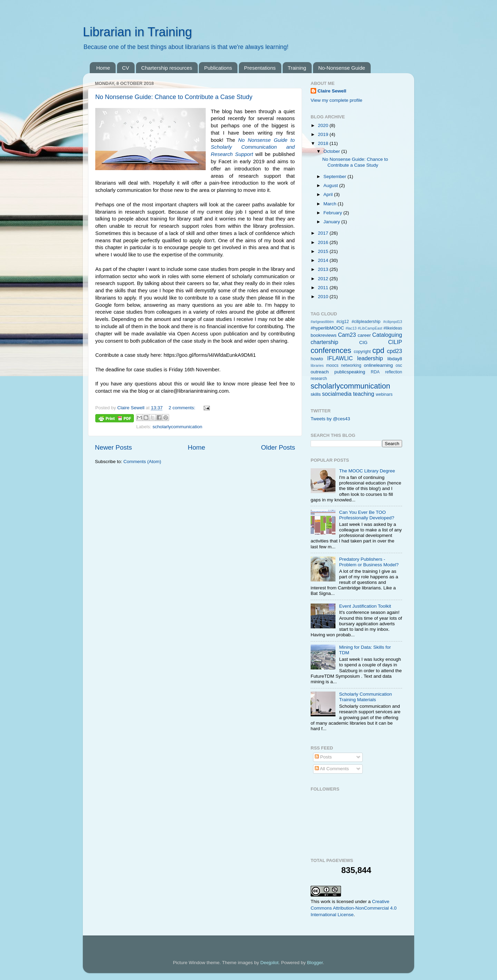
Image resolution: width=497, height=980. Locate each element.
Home (103, 68)
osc (399, 365)
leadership (370, 358)
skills (316, 394)
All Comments (332, 769)
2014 (324, 260)
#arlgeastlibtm (322, 322)
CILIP (395, 342)
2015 (324, 251)
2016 (324, 242)
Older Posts (278, 447)
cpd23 (394, 351)
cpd (378, 350)
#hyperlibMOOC (327, 328)
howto (317, 359)
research (319, 379)
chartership (324, 342)
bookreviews (324, 335)
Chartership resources (167, 68)
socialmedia (337, 394)
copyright (362, 352)
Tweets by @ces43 (330, 419)
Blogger (315, 963)
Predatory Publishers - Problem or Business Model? (369, 562)
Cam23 (347, 335)
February (333, 213)
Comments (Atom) (143, 462)
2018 (324, 143)
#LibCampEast (370, 328)
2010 (324, 297)
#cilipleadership (366, 322)
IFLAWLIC (340, 358)
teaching (364, 394)
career (364, 335)
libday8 (395, 359)
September (335, 177)
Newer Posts (113, 447)
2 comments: (182, 408)
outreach (320, 372)
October (332, 151)
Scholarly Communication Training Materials (365, 697)
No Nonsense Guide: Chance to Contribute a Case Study (174, 97)
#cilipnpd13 (393, 322)
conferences (331, 350)
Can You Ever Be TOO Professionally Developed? (367, 515)
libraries (317, 365)
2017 (324, 233)
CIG (363, 342)
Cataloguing (387, 335)
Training (297, 68)
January (332, 222)
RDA (375, 372)
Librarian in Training (137, 32)
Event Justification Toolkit (365, 606)
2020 (324, 125)
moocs (332, 365)
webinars (384, 394)
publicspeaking (350, 372)
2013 (324, 269)
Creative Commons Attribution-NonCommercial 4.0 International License (354, 908)
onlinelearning (378, 365)
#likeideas (393, 328)
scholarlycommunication (177, 427)
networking (351, 365)
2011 (324, 288)
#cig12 (343, 322)
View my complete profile (337, 100)
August (331, 185)
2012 (324, 279)
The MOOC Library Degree (367, 471)
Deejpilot (269, 963)
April (329, 194)
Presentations (260, 68)
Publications (218, 68)
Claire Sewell (332, 91)
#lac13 (351, 328)
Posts (323, 757)
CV (126, 68)
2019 (324, 134)
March (330, 204)
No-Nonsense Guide (342, 68)
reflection (394, 372)
